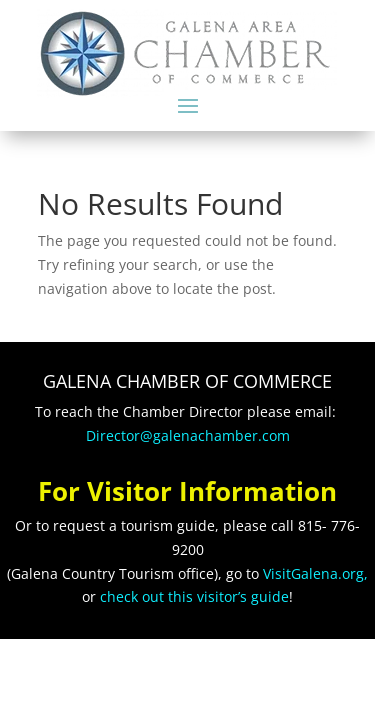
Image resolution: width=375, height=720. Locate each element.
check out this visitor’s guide (194, 596)
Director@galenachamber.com (188, 435)
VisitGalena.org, (315, 573)
